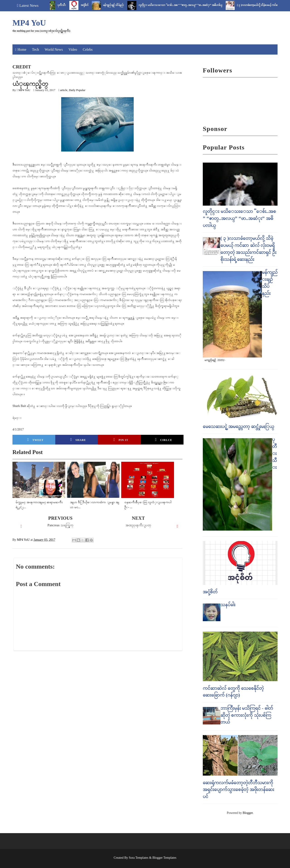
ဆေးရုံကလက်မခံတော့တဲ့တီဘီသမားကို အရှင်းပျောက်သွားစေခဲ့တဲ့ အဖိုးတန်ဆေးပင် (238, 790)
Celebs (88, 49)
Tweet (36, 440)
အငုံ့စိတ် (88, 5)
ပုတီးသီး (65, 5)
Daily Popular (77, 90)
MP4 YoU (29, 23)
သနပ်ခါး (228, 605)
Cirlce (163, 440)
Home (22, 49)
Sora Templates (139, 858)
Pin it (121, 440)
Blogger (248, 813)
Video (73, 49)
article (64, 90)
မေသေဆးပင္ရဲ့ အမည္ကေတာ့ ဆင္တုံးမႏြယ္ (238, 426)
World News (54, 49)
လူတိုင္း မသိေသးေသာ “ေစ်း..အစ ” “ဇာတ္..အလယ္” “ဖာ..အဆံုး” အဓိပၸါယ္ (184, 5)
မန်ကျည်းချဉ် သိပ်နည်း (117, 5)
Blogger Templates (164, 858)
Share (78, 440)
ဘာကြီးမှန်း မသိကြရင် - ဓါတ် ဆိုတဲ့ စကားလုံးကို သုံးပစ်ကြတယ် (247, 715)
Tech (35, 49)
